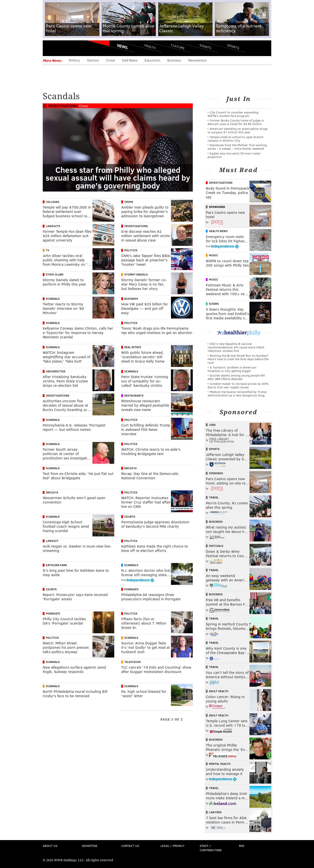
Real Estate (133, 347)
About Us (50, 846)
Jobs (212, 425)
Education (152, 60)
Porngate (131, 589)
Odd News (130, 60)
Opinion (93, 60)
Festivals (216, 546)
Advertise (90, 846)
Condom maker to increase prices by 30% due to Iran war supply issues (238, 385)
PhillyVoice (73, 48)
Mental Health (220, 764)
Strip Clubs (55, 274)
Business (174, 60)
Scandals (53, 299)
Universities (56, 371)
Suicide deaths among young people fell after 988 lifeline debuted (236, 377)
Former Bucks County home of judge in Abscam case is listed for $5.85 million (236, 122)
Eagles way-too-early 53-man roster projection (234, 155)
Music (213, 255)
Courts (130, 517)
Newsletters (197, 60)
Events (206, 46)
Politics (74, 60)
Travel (214, 497)
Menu (50, 48)
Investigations (63, 106)
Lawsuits (53, 226)
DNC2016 (131, 468)
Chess (84, 106)
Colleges (53, 202)
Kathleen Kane (56, 565)
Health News (218, 231)
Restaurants (134, 395)
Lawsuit (52, 541)
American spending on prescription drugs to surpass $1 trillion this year (238, 130)
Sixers (214, 304)
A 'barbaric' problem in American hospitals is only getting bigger (232, 369)
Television (132, 662)
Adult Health (219, 691)
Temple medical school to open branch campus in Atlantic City (235, 139)
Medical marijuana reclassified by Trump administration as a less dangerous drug (237, 393)
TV (48, 250)
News (122, 46)
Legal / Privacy (172, 846)
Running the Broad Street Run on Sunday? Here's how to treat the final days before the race (238, 359)
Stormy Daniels (136, 274)
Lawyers (215, 812)
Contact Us (130, 846)
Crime (110, 60)
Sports (233, 46)
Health (150, 46)
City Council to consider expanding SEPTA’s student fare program (233, 114)
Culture (178, 46)
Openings (216, 473)
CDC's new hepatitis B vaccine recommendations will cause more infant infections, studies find (236, 347)
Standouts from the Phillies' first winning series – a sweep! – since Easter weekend (237, 147)
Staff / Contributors (211, 848)
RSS (242, 846)
